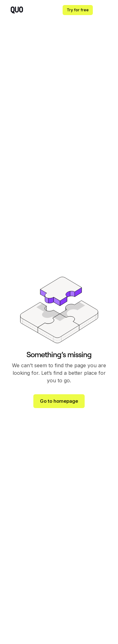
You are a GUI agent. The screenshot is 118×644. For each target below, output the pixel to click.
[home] (15, 10)
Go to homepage (59, 401)
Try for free (78, 10)
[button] (105, 10)
